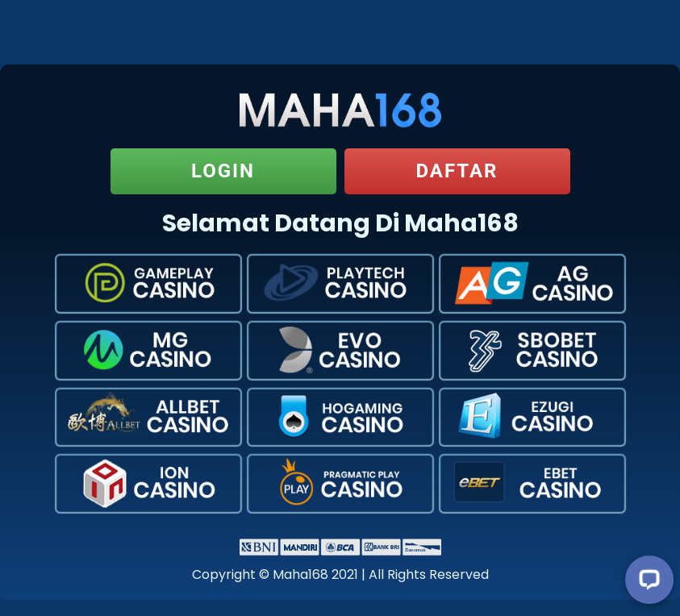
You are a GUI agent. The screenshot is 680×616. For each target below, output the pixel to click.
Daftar (457, 171)
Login (223, 171)
